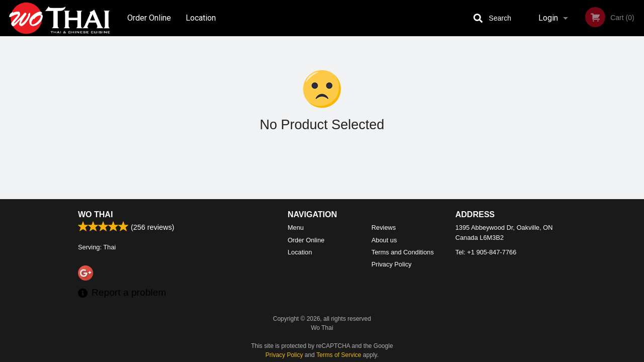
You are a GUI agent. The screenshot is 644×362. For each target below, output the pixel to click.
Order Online (149, 18)
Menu (296, 228)
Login (548, 18)
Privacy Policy (391, 264)
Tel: (486, 252)
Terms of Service (339, 355)
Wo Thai (95, 214)
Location (201, 18)
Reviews (383, 228)
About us (384, 240)
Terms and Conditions (403, 252)
